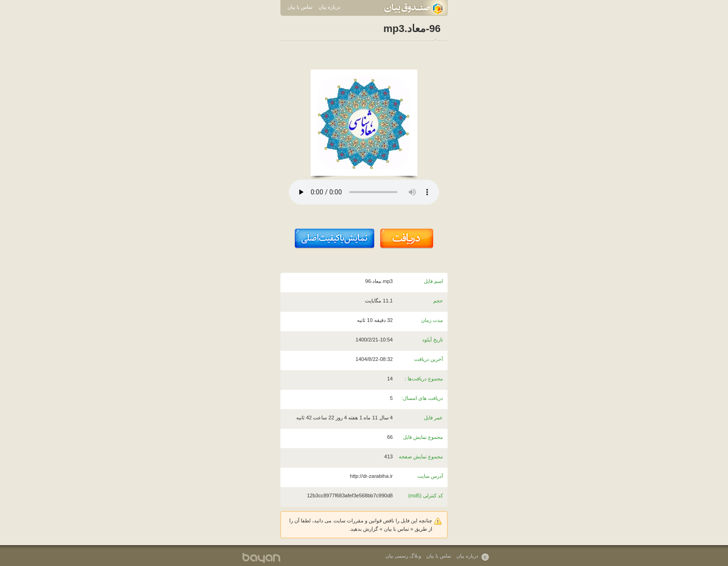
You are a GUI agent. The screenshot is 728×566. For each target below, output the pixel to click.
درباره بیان (329, 7)
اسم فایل (433, 281)
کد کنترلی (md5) (426, 495)
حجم (438, 301)
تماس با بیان (300, 7)
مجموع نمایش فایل (423, 437)
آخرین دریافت (429, 359)
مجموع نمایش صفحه (421, 457)
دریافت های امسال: (422, 398)
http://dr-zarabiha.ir (371, 476)
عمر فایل (433, 418)
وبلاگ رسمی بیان (403, 556)
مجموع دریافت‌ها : (424, 379)
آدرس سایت (430, 476)
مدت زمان (432, 320)
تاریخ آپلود (432, 340)
